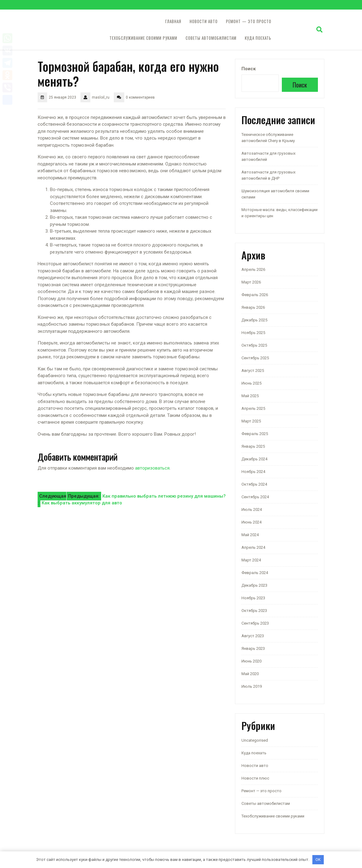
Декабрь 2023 (254, 585)
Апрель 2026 (253, 269)
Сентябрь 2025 (255, 358)
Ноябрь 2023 (253, 598)
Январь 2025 (253, 446)
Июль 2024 (252, 509)
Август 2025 (253, 371)
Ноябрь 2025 (253, 333)
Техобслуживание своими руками (143, 38)
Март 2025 (251, 421)
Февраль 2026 (255, 295)
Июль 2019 (252, 686)
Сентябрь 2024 (255, 497)
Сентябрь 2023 (255, 623)
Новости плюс (255, 778)
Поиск (249, 69)
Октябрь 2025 (254, 345)
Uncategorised (255, 740)
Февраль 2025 (255, 434)
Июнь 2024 (251, 522)
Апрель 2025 (253, 408)
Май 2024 (250, 535)
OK (318, 860)
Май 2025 (250, 396)
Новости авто (204, 21)
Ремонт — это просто (249, 21)
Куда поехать (258, 38)
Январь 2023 (253, 648)
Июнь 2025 (251, 383)
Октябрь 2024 (254, 484)
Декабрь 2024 (254, 459)
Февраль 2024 (255, 573)
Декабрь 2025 (254, 320)
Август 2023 (253, 636)
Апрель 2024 (253, 547)
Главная (173, 21)
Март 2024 (251, 560)
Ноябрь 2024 (253, 472)
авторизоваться (152, 468)
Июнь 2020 (251, 661)
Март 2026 (251, 282)
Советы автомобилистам (211, 38)
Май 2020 (250, 674)
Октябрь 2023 (254, 611)
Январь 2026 (253, 307)
